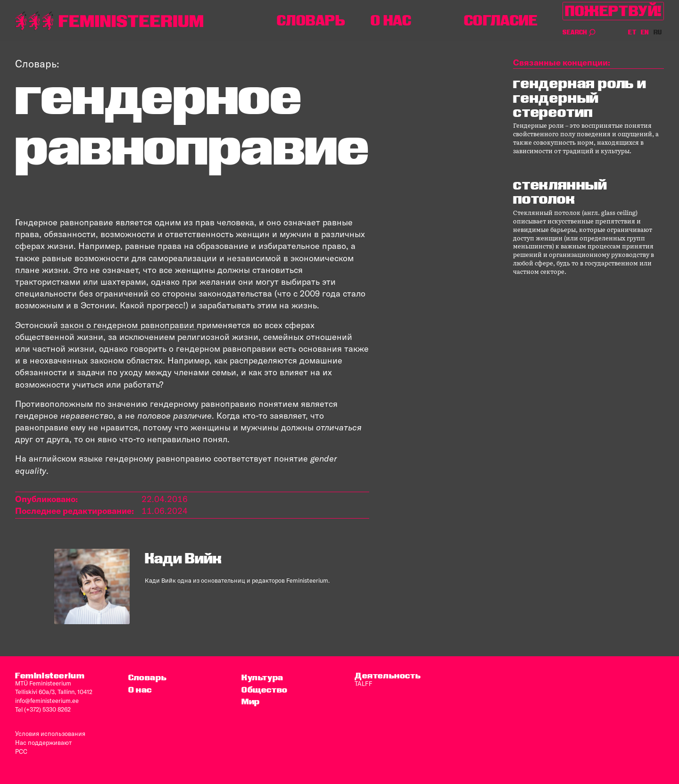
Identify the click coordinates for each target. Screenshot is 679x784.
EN (645, 32)
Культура (262, 677)
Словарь (311, 21)
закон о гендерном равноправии (128, 325)
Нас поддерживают (43, 741)
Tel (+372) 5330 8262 (43, 709)
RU (658, 32)
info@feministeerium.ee (47, 700)
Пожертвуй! (613, 11)
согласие (501, 21)
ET (632, 32)
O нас (391, 21)
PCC (21, 749)
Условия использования (50, 732)
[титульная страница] (109, 21)
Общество (265, 689)
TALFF (363, 683)
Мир (251, 701)
